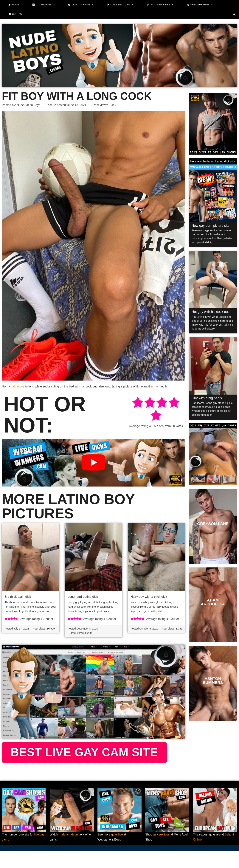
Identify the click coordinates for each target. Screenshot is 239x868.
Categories (45, 5)
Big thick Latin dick (18, 597)
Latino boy (18, 386)
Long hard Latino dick (83, 597)
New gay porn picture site (211, 226)
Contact (18, 14)
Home (16, 5)
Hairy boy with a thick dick (149, 597)
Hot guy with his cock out (210, 312)
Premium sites (202, 5)
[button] (234, 14)
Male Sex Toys (122, 5)
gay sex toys (161, 851)
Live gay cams (83, 5)
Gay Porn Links (162, 5)
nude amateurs (69, 851)
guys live (117, 851)
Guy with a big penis (207, 398)
